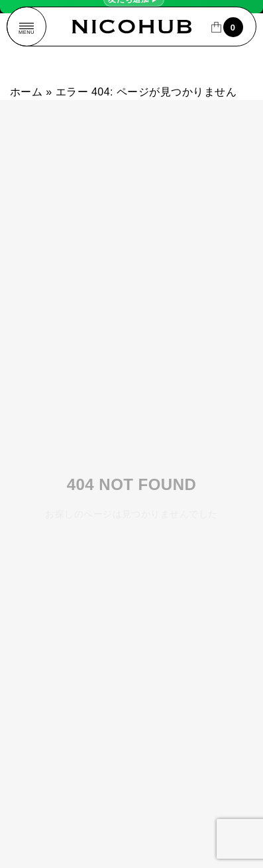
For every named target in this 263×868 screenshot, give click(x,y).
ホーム (26, 92)
